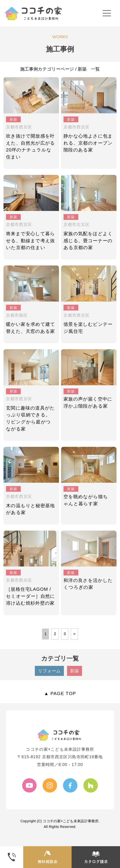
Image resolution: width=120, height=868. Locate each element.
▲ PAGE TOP (60, 693)
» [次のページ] (74, 634)
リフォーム (49, 671)
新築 (74, 671)
